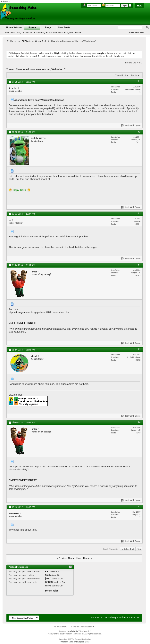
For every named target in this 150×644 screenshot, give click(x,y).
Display (134, 75)
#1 (139, 81)
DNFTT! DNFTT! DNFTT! (23, 323)
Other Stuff (41, 41)
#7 (139, 507)
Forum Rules (52, 591)
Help (140, 6)
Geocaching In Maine (115, 617)
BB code (49, 572)
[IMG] (48, 579)
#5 (139, 349)
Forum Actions (56, 33)
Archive (131, 617)
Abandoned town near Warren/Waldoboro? (41, 69)
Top (139, 549)
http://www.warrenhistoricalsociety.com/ (108, 467)
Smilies (49, 575)
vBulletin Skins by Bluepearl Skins (75, 642)
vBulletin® (75, 631)
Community (40, 33)
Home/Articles (14, 28)
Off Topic (26, 41)
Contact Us (97, 617)
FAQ (19, 33)
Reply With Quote (131, 126)
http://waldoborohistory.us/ (57, 467)
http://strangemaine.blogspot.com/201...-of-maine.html (39, 312)
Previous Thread (67, 558)
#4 (139, 265)
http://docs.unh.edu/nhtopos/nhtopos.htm (65, 236)
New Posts (10, 33)
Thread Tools (121, 75)
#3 (139, 213)
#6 (139, 422)
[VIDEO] (49, 582)
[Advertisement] (78, 46)
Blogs (48, 28)
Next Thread (84, 558)
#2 (139, 132)
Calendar (28, 33)
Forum (32, 28)
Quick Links (73, 33)
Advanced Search (138, 32)
